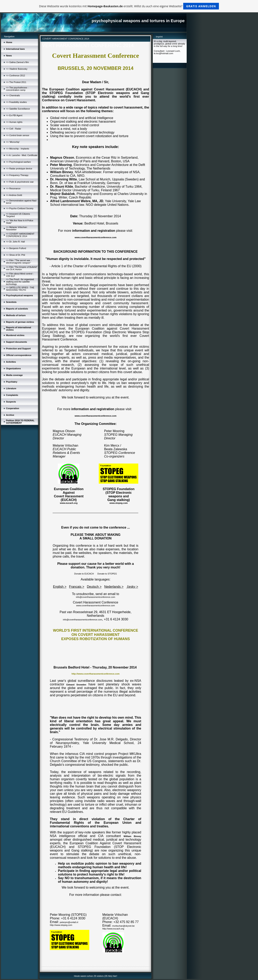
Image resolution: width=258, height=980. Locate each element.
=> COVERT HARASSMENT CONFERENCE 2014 (20, 235)
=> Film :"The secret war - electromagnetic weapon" (19, 262)
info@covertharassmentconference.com (96, 597)
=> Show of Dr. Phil (16, 255)
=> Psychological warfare (18, 162)
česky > (132, 587)
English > (60, 587)
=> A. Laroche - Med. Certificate (22, 155)
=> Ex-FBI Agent (14, 115)
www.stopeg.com (119, 503)
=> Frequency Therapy (17, 175)
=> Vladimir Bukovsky (17, 69)
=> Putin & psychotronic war (20, 182)
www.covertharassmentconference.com (95, 237)
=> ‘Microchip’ (13, 142)
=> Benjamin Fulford (16, 248)
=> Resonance (13, 188)
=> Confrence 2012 (16, 76)
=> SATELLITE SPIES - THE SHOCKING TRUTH (20, 289)
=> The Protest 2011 (16, 82)
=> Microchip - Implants (18, 149)
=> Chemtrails (13, 95)
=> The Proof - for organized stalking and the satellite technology (20, 282)
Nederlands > (114, 587)
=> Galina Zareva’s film (17, 62)
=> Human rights (14, 122)
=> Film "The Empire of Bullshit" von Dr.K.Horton (22, 268)
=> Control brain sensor (18, 135)
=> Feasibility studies (16, 102)
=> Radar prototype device (19, 169)
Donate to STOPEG (107, 574)
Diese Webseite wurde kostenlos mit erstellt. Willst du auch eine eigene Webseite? (129, 6)
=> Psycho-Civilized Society (20, 208)
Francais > (77, 587)
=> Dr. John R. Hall (15, 242)
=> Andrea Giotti (14, 195)
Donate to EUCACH (84, 574)
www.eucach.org (69, 503)
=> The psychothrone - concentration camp (17, 89)
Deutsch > (94, 587)
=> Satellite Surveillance (18, 109)
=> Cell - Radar (14, 129)
